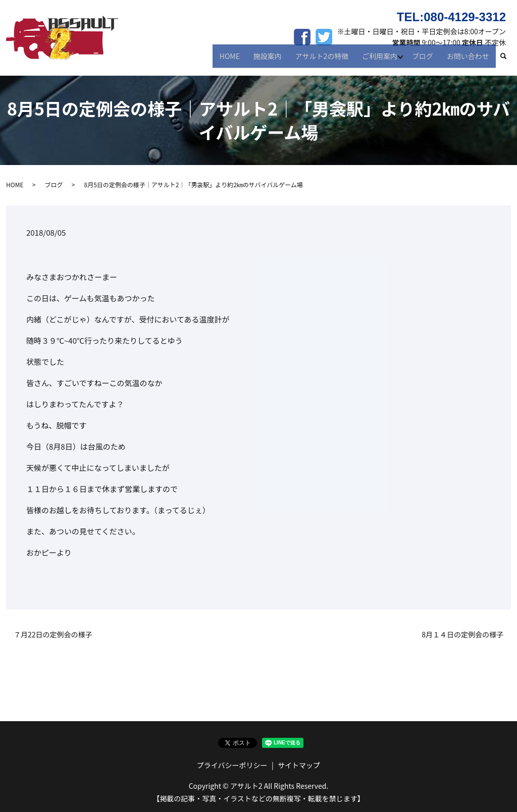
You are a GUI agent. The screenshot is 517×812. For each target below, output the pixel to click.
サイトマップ (299, 765)
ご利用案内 (381, 60)
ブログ (426, 60)
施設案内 (274, 60)
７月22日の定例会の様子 (53, 635)
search (508, 60)
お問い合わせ (469, 60)
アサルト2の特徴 (326, 60)
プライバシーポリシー (232, 765)
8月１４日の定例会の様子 (462, 635)
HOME (238, 60)
